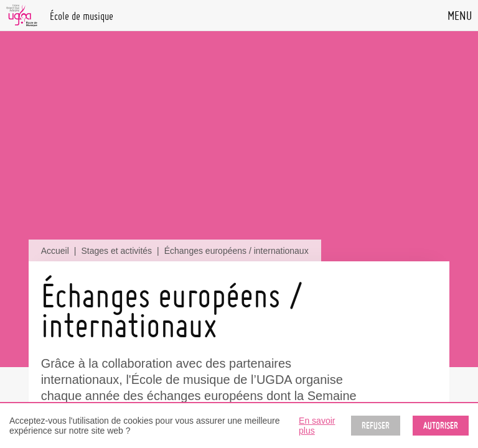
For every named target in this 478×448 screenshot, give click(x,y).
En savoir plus (317, 426)
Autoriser (441, 426)
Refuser (376, 426)
